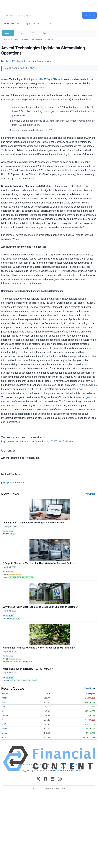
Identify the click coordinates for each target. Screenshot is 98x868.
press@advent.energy (13, 483)
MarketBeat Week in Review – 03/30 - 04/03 (28, 669)
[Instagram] (60, 779)
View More (90, 494)
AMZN (5, 698)
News (16, 39)
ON (23, 578)
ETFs (33, 33)
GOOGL (12, 618)
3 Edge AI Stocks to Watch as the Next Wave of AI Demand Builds (39, 563)
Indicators (50, 23)
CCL (11, 680)
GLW (20, 662)
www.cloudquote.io (70, 764)
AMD (4, 707)
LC (15, 534)
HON (14, 578)
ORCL (4, 733)
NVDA (19, 578)
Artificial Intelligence (15, 575)
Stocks (22, 33)
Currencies (25, 39)
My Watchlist (31, 23)
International (37, 39)
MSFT (4, 724)
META (17, 618)
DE (11, 578)
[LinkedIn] (53, 779)
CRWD (16, 662)
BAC (4, 711)
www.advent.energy (30, 283)
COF (15, 680)
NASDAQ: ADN (48, 79)
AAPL (4, 702)
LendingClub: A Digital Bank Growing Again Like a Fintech (35, 523)
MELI (34, 680)
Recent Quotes (10, 23)
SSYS (30, 662)
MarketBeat (10, 531)
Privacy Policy (57, 771)
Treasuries (49, 39)
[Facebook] (45, 779)
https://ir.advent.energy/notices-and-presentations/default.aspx (36, 99)
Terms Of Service (76, 771)
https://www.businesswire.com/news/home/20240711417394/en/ (37, 441)
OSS (27, 578)
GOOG (5, 715)
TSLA (31, 578)
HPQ (30, 680)
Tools (45, 33)
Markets (8, 33)
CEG (11, 662)
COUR (20, 680)
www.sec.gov (83, 397)
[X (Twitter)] (38, 779)
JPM (11, 534)
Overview (8, 39)
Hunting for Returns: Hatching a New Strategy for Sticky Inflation (39, 648)
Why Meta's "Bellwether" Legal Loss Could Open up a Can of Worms (40, 607)
